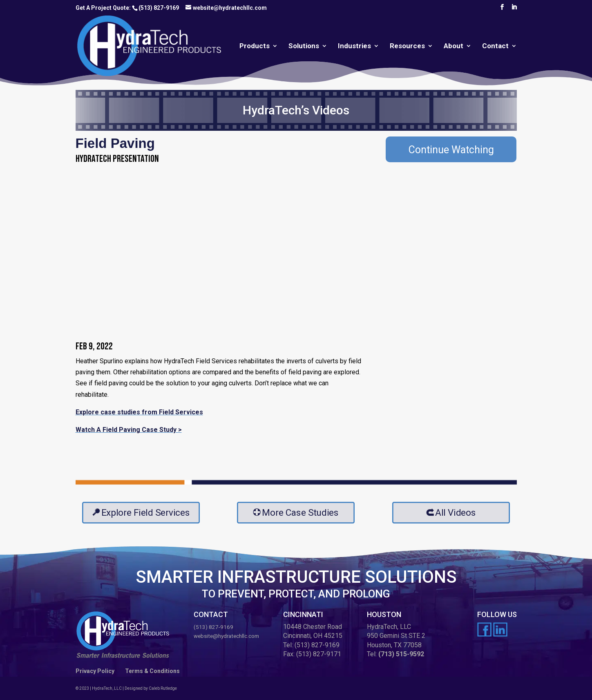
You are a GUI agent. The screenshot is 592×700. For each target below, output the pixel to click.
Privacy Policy (95, 671)
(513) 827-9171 (319, 654)
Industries (354, 46)
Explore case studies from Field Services (139, 412)
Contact (495, 46)
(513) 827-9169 (159, 8)
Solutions (304, 46)
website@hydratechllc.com (226, 636)
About (453, 46)
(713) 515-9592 (401, 654)
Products (255, 46)
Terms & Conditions (152, 671)
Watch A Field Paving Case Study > (129, 430)
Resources (407, 46)
